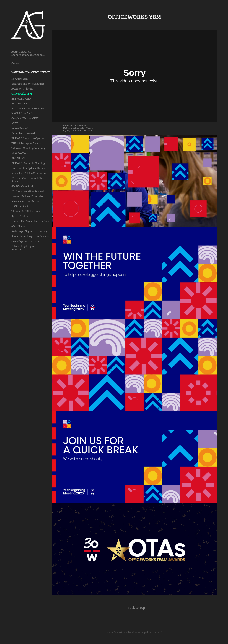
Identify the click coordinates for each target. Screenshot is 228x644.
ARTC (15, 124)
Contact (16, 63)
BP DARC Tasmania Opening (28, 163)
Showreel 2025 (20, 79)
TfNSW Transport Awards (26, 143)
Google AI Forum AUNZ (25, 119)
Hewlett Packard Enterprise (27, 196)
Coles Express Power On (25, 241)
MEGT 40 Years (20, 153)
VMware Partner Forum (25, 201)
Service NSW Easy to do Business (30, 236)
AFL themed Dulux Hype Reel (28, 109)
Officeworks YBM (22, 94)
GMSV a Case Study (23, 186)
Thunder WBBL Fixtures (25, 211)
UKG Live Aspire (21, 206)
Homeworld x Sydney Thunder (29, 168)
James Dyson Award (23, 133)
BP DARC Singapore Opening (28, 138)
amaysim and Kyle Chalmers (28, 84)
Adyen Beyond (20, 128)
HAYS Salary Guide (22, 114)
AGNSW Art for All (22, 89)
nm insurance (19, 104)
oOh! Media (18, 226)
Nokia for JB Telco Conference (29, 173)
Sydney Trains (20, 216)
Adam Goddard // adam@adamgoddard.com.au (28, 53)
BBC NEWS (18, 158)
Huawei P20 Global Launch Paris (30, 221)
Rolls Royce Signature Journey (29, 231)
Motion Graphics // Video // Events (31, 72)
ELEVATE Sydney (21, 99)
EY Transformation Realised (28, 191)
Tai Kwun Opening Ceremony (28, 148)
